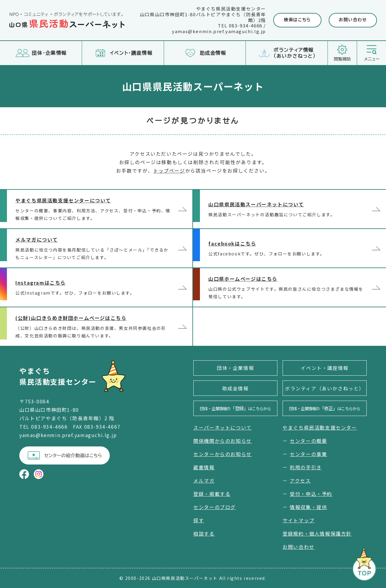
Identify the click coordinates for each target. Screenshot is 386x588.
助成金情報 (236, 388)
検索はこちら (297, 20)
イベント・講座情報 (324, 368)
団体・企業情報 (235, 368)
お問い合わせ (353, 20)
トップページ (169, 170)
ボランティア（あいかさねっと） (325, 388)
